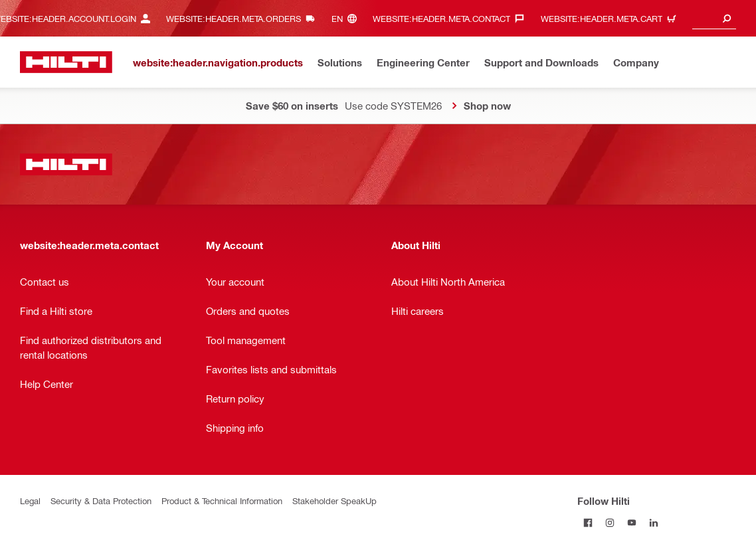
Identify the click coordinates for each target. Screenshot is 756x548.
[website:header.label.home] (66, 62)
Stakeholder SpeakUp (334, 501)
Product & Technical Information (222, 501)
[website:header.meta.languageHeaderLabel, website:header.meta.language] (347, 18)
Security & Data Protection (101, 501)
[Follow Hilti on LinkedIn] (654, 522)
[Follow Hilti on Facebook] (588, 522)
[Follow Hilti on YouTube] (632, 522)
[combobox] (714, 18)
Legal (30, 501)
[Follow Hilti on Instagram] (610, 522)
